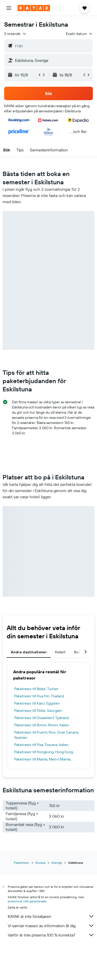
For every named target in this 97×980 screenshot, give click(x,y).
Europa (40, 863)
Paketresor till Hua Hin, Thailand (39, 696)
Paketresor (22, 863)
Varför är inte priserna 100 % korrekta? (51, 935)
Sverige (57, 863)
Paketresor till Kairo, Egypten (37, 703)
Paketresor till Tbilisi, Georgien (38, 711)
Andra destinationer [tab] (29, 652)
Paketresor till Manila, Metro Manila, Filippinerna (43, 762)
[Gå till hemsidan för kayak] (34, 8)
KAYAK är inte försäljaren (51, 916)
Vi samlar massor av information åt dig (51, 926)
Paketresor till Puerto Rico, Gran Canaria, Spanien (47, 735)
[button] (9, 8)
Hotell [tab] (60, 652)
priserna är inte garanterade (27, 901)
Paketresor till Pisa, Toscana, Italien (41, 745)
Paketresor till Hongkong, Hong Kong (44, 752)
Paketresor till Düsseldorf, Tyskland (42, 718)
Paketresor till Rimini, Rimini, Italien (42, 725)
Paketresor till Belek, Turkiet (36, 689)
